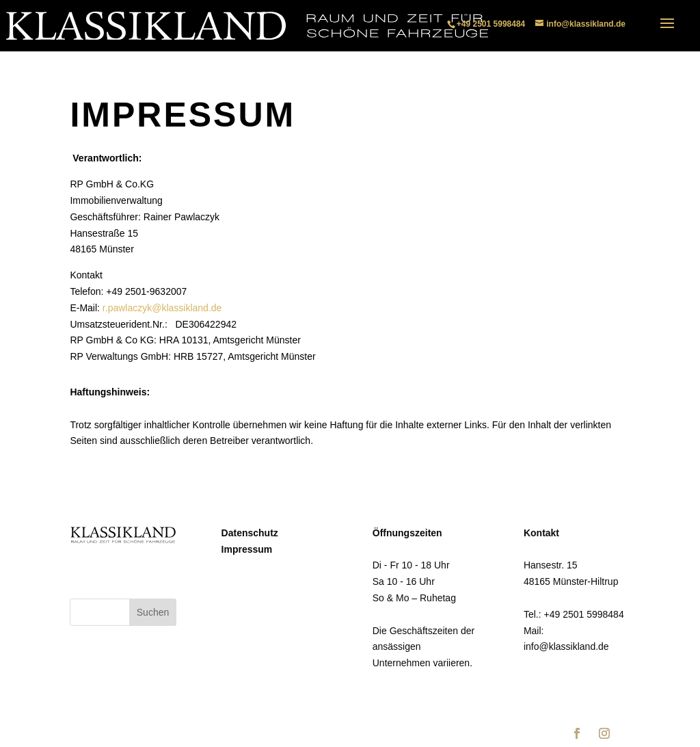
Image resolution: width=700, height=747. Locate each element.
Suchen (153, 612)
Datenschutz (250, 533)
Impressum (247, 549)
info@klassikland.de (566, 646)
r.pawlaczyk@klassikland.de (162, 308)
